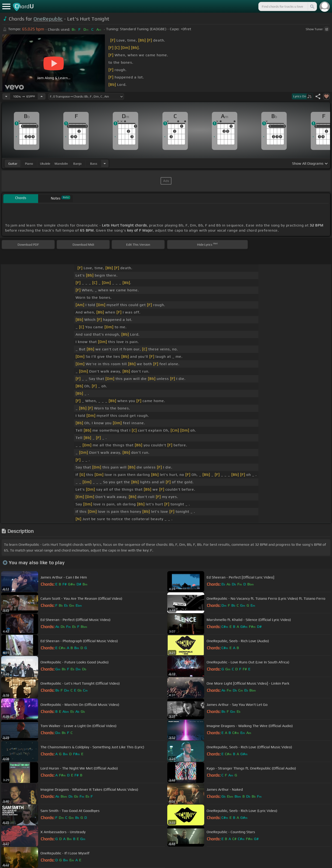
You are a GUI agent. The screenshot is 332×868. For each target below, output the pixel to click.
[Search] (312, 6)
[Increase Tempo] (42, 96)
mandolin (61, 164)
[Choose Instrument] (105, 163)
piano (29, 164)
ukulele (45, 164)
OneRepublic (48, 19)
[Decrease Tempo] (6, 96)
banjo (77, 164)
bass (94, 164)
